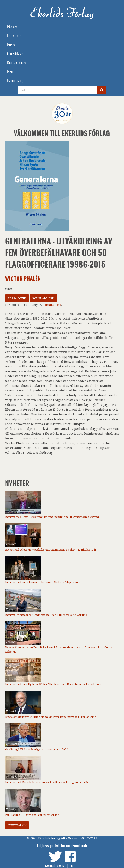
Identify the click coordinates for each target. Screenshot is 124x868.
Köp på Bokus (17, 298)
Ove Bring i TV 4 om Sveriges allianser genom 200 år (37, 750)
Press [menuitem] (11, 45)
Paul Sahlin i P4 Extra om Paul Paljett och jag (32, 815)
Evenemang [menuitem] (15, 81)
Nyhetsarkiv (17, 825)
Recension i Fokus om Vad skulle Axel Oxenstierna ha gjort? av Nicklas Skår (51, 550)
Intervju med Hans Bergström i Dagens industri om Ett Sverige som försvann (52, 517)
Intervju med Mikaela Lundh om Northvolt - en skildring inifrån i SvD (48, 782)
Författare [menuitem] (14, 36)
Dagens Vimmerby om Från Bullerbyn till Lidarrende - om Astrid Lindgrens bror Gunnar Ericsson (60, 650)
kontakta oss (52, 305)
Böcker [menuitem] (12, 27)
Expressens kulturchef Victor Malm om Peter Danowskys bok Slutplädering (51, 717)
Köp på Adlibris (43, 298)
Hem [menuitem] (10, 72)
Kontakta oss (54, 866)
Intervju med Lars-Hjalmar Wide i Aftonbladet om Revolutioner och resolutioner (54, 684)
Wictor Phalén (23, 279)
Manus (76, 866)
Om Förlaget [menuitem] (16, 54)
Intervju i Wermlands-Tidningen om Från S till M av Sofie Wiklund (46, 615)
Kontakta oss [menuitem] (17, 63)
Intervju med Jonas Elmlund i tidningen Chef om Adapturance (43, 582)
